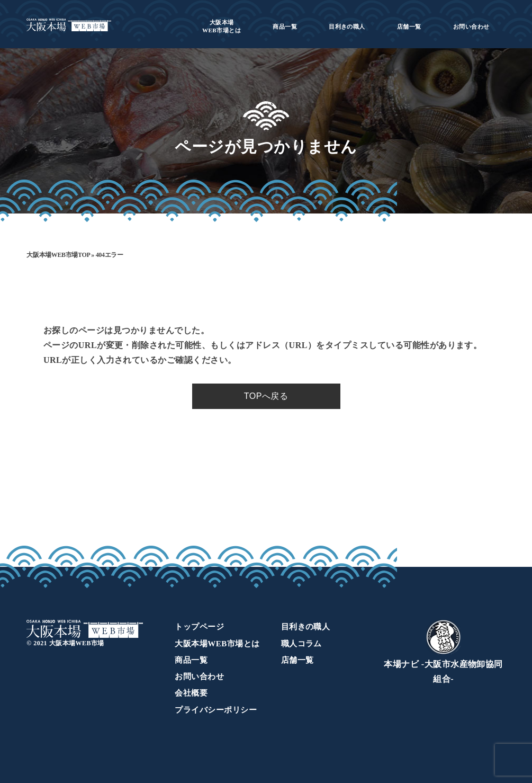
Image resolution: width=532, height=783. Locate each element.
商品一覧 (285, 26)
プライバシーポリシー (216, 710)
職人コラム (301, 644)
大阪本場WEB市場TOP (58, 255)
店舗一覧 (409, 26)
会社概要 (191, 693)
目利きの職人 (347, 26)
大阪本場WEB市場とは (217, 644)
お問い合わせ (471, 26)
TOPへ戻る (266, 396)
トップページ (199, 627)
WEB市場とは (222, 26)
